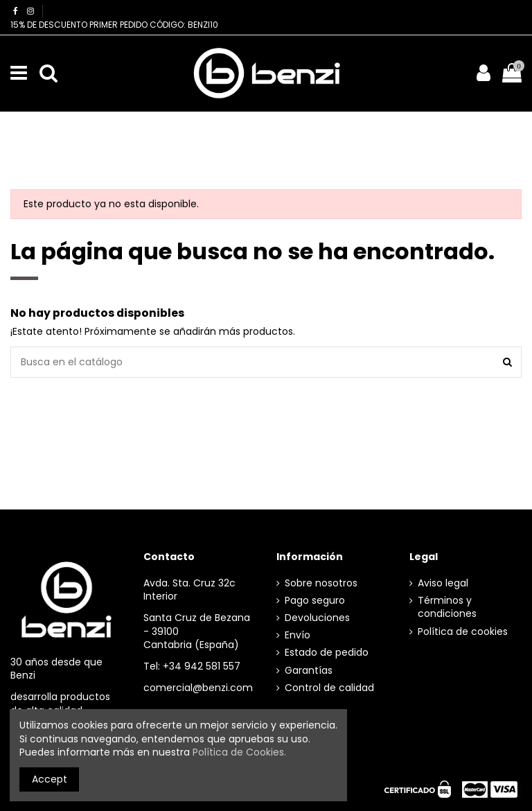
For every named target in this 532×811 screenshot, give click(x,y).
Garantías (309, 671)
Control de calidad (329, 688)
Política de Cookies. (239, 752)
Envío (298, 635)
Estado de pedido (327, 653)
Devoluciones (317, 618)
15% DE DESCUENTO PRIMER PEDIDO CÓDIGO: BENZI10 (114, 25)
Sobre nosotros (321, 583)
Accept (50, 779)
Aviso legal (443, 583)
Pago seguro (315, 601)
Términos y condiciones (447, 608)
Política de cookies (463, 632)
